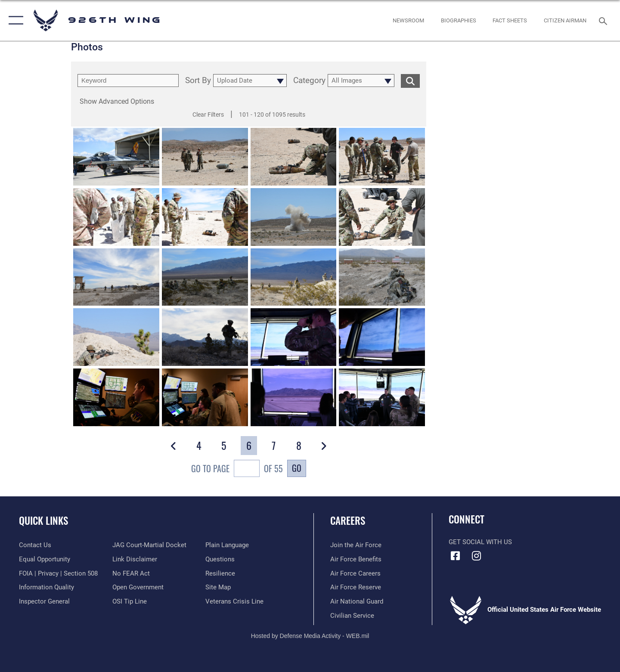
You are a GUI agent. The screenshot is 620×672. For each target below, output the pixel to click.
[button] (14, 20)
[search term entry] (128, 81)
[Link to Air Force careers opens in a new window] (355, 573)
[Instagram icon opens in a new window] (477, 556)
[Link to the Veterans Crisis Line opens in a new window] (234, 601)
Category (309, 81)
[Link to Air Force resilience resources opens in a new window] (220, 573)
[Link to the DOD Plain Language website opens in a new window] (227, 545)
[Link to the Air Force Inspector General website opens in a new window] (44, 601)
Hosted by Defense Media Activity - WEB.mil (310, 636)
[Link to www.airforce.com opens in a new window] (356, 545)
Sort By (198, 81)
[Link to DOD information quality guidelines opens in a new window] (46, 587)
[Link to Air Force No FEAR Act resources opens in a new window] (131, 573)
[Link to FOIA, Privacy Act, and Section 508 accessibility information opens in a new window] (58, 573)
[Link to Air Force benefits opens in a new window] (356, 559)
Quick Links (43, 520)
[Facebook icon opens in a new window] (455, 556)
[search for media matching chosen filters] (410, 81)
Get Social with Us (480, 542)
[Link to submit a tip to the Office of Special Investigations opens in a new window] (130, 601)
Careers (348, 520)
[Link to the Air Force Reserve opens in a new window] (356, 587)
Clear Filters (208, 115)
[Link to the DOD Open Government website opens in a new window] (138, 587)
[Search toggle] (604, 20)
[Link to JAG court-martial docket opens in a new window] (149, 545)
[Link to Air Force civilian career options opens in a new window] (352, 616)
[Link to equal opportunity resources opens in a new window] (45, 559)
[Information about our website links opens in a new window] (135, 559)
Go (297, 468)
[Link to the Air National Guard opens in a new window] (357, 601)
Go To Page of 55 (237, 469)
